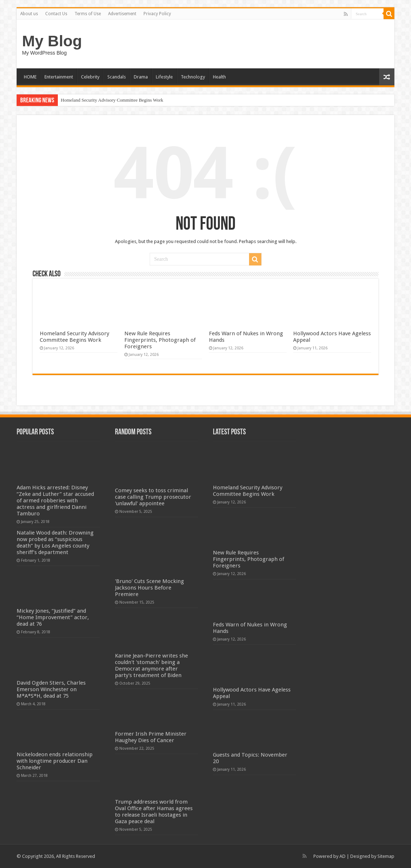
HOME (30, 77)
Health (219, 77)
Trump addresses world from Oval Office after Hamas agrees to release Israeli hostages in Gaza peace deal (154, 812)
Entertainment (59, 77)
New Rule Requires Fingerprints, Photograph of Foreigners (160, 340)
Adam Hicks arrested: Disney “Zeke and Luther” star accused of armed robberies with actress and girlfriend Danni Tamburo (55, 501)
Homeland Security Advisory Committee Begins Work (112, 100)
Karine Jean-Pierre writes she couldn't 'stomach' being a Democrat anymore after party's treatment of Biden (151, 665)
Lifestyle (164, 77)
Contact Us (56, 14)
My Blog (52, 41)
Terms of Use (88, 14)
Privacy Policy (157, 14)
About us (29, 14)
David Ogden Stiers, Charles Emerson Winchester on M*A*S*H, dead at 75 (51, 689)
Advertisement (122, 14)
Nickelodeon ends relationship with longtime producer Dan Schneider (55, 761)
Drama (141, 77)
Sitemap (386, 856)
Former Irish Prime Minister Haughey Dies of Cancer (151, 737)
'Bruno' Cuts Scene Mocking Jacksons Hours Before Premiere (149, 588)
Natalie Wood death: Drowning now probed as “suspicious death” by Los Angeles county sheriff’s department (55, 542)
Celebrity (90, 77)
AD (342, 856)
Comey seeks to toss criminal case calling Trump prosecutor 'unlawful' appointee (153, 497)
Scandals (117, 77)
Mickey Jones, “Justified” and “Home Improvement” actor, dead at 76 (53, 617)
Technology (193, 77)
